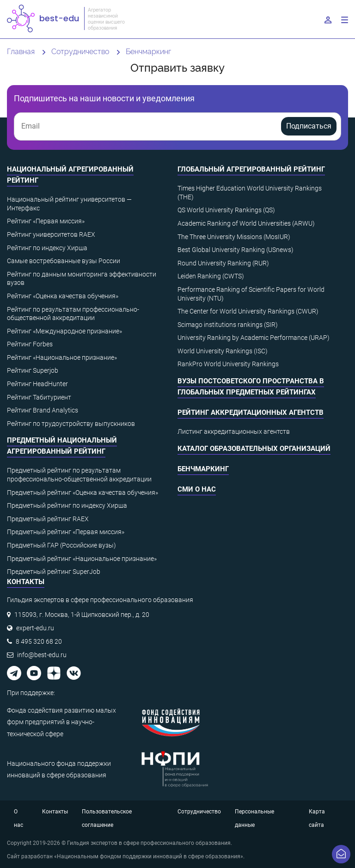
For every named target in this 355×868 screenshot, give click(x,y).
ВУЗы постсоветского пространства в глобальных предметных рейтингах (251, 387)
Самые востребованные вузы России (64, 261)
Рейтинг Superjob (33, 370)
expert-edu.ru (35, 628)
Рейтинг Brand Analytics (43, 410)
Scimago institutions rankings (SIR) (228, 325)
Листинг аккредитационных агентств (234, 431)
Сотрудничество (199, 812)
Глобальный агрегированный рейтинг (251, 169)
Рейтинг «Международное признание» (64, 331)
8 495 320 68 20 (39, 641)
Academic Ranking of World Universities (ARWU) (246, 223)
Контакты (55, 812)
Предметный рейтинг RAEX (48, 519)
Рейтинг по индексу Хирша (47, 248)
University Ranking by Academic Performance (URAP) (254, 338)
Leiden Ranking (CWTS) (211, 276)
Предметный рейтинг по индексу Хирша (67, 505)
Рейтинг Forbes (30, 344)
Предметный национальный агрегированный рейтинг (62, 446)
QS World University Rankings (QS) (226, 210)
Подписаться (309, 126)
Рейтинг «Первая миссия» (46, 221)
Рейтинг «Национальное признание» (62, 357)
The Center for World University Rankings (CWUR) (248, 311)
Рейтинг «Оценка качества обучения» (63, 296)
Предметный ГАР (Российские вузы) (61, 545)
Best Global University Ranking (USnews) (236, 250)
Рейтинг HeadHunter (37, 384)
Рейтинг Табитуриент (39, 397)
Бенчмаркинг (203, 469)
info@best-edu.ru (42, 655)
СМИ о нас (197, 489)
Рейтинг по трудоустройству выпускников (71, 424)
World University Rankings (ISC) (223, 351)
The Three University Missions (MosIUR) (234, 237)
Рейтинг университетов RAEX (51, 234)
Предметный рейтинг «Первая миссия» (66, 532)
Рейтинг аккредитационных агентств (251, 412)
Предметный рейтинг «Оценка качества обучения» (83, 492)
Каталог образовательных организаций (254, 449)
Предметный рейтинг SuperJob (54, 572)
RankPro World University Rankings (228, 364)
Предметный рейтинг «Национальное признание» (82, 559)
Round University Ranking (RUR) (223, 263)
